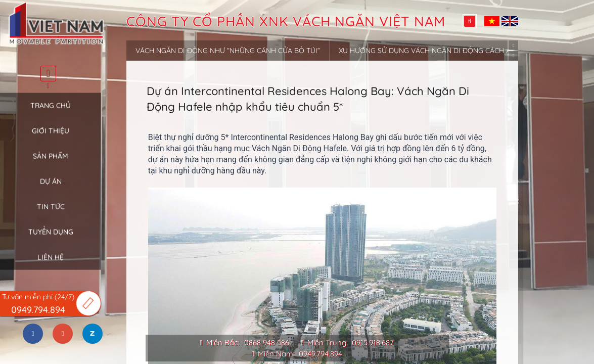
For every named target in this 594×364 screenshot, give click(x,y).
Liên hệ (51, 264)
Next (513, 56)
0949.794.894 (321, 354)
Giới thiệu (51, 138)
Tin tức (51, 214)
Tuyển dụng (51, 239)
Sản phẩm (51, 163)
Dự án (51, 189)
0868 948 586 (267, 343)
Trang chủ (51, 113)
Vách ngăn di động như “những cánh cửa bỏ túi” (228, 51)
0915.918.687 (373, 343)
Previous (513, 45)
